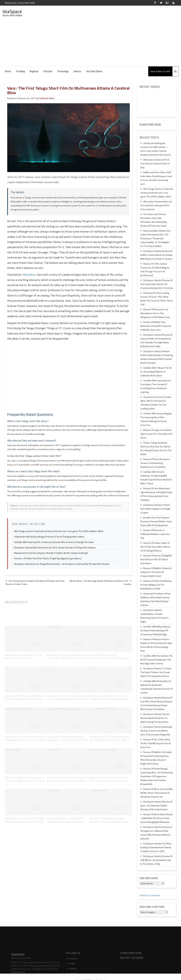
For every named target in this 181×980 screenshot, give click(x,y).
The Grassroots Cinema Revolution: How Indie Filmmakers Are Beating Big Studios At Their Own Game (154, 220)
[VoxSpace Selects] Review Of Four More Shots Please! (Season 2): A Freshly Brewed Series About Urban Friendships (156, 703)
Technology (63, 71)
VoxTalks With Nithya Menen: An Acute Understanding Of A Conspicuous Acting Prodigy (156, 630)
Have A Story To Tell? (160, 71)
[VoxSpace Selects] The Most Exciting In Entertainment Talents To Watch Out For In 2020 (156, 847)
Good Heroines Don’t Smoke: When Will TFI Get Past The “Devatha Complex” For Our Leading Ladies (156, 403)
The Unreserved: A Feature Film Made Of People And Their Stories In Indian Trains (35, 582)
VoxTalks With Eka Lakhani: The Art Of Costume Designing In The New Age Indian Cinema (157, 660)
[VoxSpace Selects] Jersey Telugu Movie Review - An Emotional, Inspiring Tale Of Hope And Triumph (62, 564)
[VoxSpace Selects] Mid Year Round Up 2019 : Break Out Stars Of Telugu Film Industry (55, 547)
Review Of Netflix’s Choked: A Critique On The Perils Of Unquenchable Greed (156, 572)
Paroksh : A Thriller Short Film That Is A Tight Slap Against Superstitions (48, 558)
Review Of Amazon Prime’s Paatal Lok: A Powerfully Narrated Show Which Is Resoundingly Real (156, 645)
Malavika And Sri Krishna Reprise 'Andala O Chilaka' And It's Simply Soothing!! (51, 553)
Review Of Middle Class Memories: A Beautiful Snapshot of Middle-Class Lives (156, 326)
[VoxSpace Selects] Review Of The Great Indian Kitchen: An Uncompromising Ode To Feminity (157, 284)
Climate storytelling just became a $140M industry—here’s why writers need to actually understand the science (156, 149)
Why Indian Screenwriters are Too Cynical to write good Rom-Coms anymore (156, 205)
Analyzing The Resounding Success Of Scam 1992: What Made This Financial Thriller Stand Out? (156, 299)
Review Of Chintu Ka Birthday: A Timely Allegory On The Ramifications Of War (156, 585)
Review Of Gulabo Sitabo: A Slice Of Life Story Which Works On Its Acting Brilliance (155, 547)
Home (8, 71)
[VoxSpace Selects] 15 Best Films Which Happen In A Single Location (155, 509)
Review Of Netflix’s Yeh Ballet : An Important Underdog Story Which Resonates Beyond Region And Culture (156, 758)
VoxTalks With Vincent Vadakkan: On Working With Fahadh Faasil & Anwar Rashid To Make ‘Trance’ (156, 478)
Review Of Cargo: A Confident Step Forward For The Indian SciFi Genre (157, 434)
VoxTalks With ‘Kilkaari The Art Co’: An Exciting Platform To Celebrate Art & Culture (156, 372)
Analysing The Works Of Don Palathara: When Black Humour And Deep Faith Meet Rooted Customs (156, 599)
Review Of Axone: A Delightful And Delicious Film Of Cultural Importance (156, 559)
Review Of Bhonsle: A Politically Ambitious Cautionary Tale (155, 534)
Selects (77, 71)
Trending (20, 71)
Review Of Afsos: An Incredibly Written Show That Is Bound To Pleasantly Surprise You (157, 793)
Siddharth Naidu (47, 98)
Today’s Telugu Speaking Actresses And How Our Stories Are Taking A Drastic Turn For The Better (156, 448)
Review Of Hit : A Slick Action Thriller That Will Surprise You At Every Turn (155, 743)
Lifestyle (48, 71)
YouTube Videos (94, 71)
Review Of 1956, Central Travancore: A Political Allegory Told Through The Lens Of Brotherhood (155, 269)
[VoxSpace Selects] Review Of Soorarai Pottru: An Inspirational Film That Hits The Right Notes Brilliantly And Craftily (156, 340)
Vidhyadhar (29, 275)
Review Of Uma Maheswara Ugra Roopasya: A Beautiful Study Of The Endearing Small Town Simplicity (156, 494)
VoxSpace (12, 11)
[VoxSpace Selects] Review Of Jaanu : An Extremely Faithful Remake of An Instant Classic (156, 805)
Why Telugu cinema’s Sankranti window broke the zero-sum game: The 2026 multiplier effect (157, 193)
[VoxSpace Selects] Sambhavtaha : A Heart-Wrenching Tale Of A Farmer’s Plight (155, 616)
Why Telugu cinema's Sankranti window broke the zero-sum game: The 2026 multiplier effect (59, 531)
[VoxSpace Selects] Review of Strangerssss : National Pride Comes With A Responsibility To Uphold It (156, 833)
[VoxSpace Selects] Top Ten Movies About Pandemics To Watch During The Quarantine (155, 718)
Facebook (72, 973)
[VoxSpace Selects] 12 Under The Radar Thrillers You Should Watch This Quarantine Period (156, 672)
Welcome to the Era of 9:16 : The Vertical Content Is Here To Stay (155, 163)
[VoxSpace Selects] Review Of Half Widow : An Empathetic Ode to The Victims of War (156, 860)
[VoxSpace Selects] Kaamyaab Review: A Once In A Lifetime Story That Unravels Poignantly (156, 731)
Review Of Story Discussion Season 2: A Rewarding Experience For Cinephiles (155, 463)
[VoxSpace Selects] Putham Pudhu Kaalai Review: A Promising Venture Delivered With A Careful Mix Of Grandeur (157, 357)
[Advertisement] (90, 42)
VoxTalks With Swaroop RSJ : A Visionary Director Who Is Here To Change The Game (54, 542)
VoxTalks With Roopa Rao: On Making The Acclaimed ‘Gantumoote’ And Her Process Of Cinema (157, 687)
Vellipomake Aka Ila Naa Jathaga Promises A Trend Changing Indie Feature (49, 537)
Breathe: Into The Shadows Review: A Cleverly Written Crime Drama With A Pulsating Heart (156, 521)
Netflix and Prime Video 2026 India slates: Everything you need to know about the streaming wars (156, 178)
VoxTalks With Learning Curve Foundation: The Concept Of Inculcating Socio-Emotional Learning (156, 386)
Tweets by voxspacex (150, 895)
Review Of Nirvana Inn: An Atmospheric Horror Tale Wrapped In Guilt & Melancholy (155, 313)
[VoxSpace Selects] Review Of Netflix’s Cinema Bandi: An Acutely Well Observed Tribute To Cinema (156, 255)
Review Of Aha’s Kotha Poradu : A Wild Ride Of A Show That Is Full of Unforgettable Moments (157, 818)
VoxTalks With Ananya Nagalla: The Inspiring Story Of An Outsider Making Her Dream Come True (156, 419)
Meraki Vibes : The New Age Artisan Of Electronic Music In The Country (100, 582)
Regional (34, 71)
